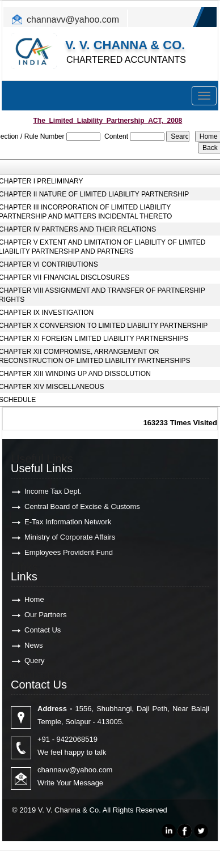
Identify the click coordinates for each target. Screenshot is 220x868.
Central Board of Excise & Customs (82, 506)
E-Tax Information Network (68, 522)
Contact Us (43, 630)
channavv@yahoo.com (73, 20)
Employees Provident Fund (69, 552)
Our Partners (45, 615)
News (34, 645)
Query (34, 660)
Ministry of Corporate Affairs (70, 537)
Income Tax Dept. (53, 491)
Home (34, 599)
